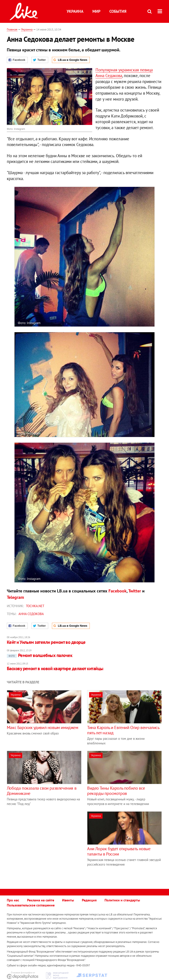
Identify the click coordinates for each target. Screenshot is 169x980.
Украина (75, 11)
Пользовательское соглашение (31, 905)
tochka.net (35, 606)
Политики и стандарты (122, 900)
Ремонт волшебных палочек (39, 655)
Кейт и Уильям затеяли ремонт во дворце (46, 642)
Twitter (135, 591)
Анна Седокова (31, 614)
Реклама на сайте (41, 900)
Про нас (13, 900)
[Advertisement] (44, 842)
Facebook (118, 591)
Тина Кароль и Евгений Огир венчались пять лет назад (123, 730)
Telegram (15, 597)
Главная (12, 29)
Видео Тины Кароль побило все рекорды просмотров (116, 791)
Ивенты (68, 900)
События (118, 11)
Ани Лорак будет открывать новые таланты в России (119, 851)
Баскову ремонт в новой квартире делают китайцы (55, 669)
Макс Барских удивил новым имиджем (43, 727)
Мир (96, 11)
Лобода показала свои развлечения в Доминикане (42, 791)
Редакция (89, 900)
